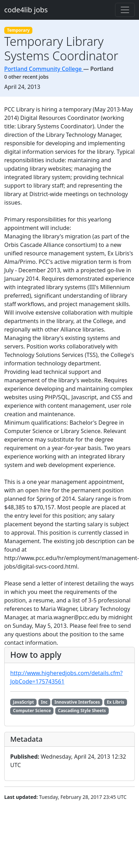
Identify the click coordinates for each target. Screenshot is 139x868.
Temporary (18, 30)
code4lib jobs (26, 10)
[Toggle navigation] (125, 10)
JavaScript (24, 702)
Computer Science (32, 711)
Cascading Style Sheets (82, 711)
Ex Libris (115, 702)
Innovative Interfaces (77, 702)
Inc (44, 702)
